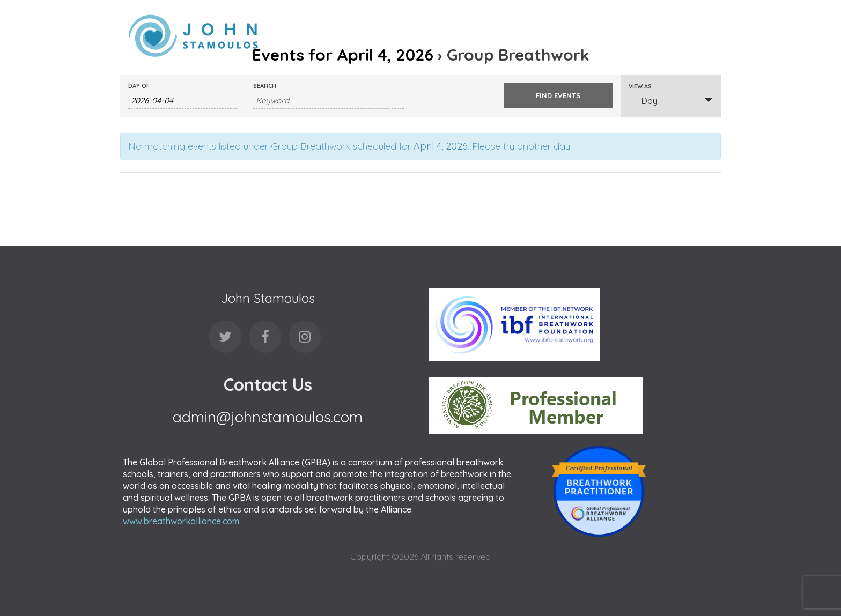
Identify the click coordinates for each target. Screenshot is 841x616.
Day (643, 101)
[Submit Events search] (558, 95)
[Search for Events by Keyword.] (329, 101)
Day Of (139, 86)
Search (265, 86)
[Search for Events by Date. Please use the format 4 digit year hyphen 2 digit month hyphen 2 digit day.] (183, 101)
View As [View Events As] (640, 87)
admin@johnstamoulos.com (268, 417)
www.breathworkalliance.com (181, 521)
